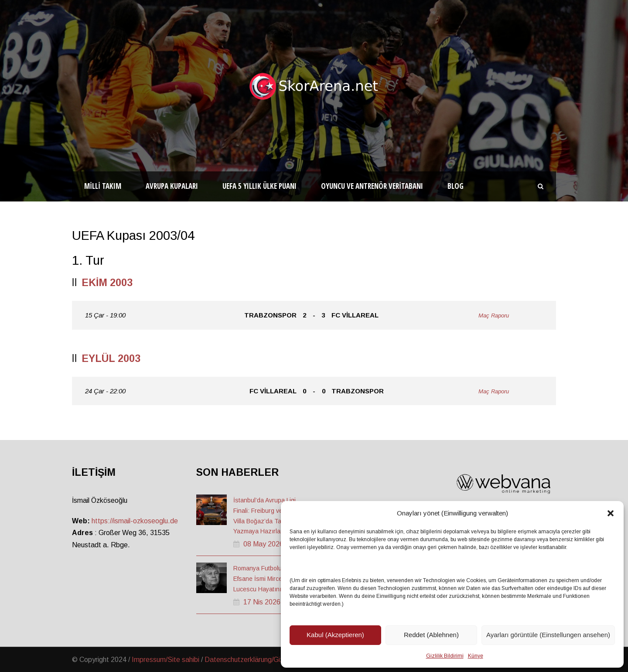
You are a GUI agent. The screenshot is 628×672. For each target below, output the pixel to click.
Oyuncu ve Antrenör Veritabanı (372, 186)
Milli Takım (103, 186)
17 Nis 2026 (262, 602)
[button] (611, 513)
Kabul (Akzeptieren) (335, 635)
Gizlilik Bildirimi (445, 656)
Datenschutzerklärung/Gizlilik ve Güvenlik (267, 660)
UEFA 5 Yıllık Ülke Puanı (259, 186)
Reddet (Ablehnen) (431, 635)
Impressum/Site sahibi (166, 660)
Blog (456, 186)
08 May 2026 (263, 544)
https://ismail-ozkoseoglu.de (135, 521)
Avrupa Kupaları (172, 186)
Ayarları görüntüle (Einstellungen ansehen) (548, 635)
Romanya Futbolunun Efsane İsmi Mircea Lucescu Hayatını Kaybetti (269, 579)
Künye (476, 656)
